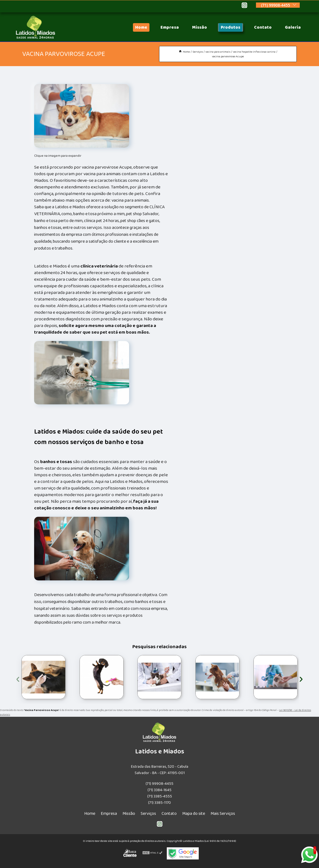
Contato (263, 27)
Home (141, 27)
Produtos (231, 27)
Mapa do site (194, 814)
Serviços (148, 814)
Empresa (170, 27)
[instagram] (244, 6)
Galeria (293, 27)
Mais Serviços (223, 814)
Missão (200, 27)
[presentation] (18, 678)
